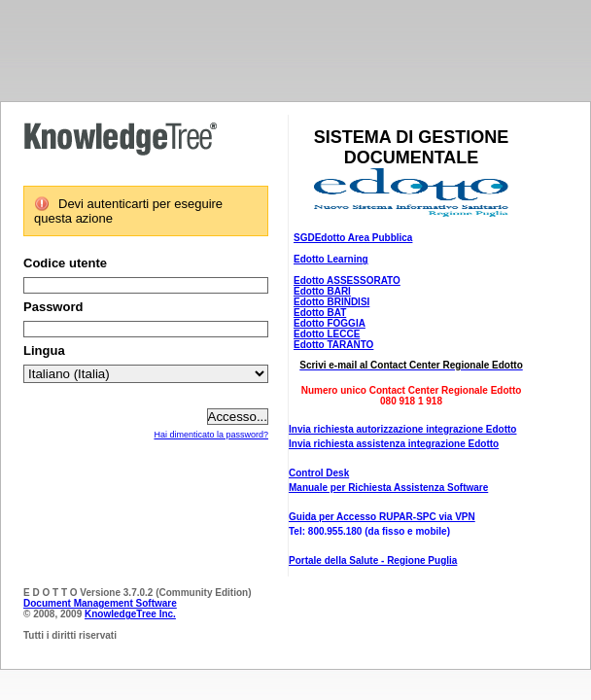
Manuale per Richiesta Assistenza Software (388, 488)
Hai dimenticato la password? (211, 435)
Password (53, 307)
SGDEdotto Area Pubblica (353, 238)
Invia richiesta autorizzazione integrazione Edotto (402, 429)
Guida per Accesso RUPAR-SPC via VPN (382, 517)
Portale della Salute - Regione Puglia (373, 560)
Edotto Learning (331, 259)
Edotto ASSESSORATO (347, 280)
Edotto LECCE (327, 334)
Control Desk (319, 473)
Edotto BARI (322, 291)
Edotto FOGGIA (330, 323)
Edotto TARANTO (333, 345)
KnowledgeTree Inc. (130, 614)
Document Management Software (100, 603)
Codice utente (65, 263)
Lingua (44, 350)
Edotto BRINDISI (331, 302)
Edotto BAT (320, 313)
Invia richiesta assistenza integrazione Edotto (394, 444)
